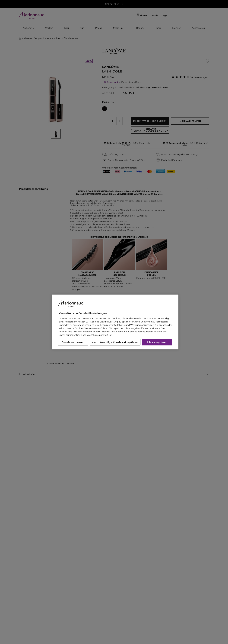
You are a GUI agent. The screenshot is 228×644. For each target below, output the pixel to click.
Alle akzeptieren (157, 342)
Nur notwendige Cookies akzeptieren (115, 342)
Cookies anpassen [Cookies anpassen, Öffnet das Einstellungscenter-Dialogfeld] (73, 342)
